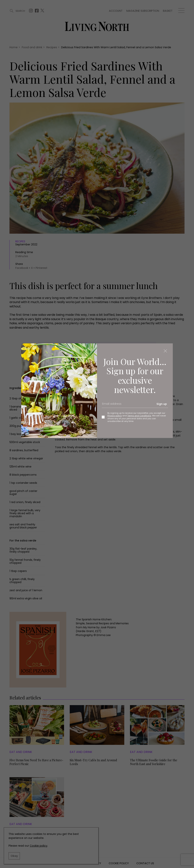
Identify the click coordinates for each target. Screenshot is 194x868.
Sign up (162, 404)
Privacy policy (115, 416)
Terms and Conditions (139, 416)
